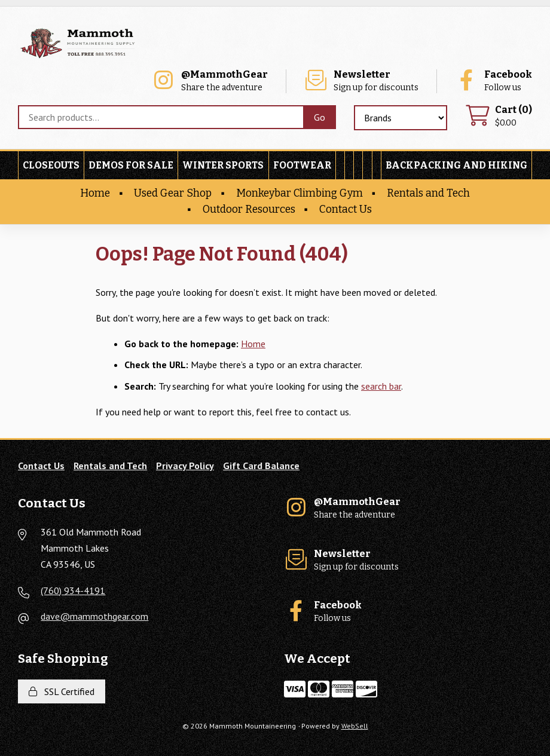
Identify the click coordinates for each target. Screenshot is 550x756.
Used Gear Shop (173, 193)
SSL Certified (62, 691)
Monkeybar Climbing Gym (300, 193)
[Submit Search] (320, 117)
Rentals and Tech (428, 193)
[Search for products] (161, 117)
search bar (381, 386)
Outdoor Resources (249, 209)
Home (95, 193)
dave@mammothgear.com (94, 616)
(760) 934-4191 (73, 590)
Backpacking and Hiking (456, 165)
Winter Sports (223, 165)
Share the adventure (210, 81)
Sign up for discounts (361, 81)
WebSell (355, 726)
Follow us (493, 81)
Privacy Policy (185, 466)
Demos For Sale (131, 165)
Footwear (302, 165)
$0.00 (499, 116)
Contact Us (346, 209)
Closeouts (51, 165)
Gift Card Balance (261, 466)
